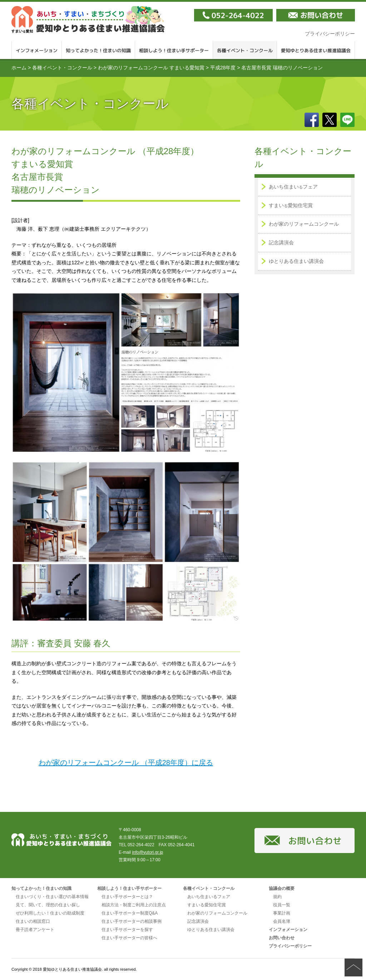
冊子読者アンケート (35, 930)
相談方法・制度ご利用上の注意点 (134, 905)
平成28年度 (223, 68)
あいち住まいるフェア (209, 897)
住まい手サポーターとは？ (127, 897)
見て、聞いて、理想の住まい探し (48, 905)
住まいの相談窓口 (33, 921)
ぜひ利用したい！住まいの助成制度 (50, 913)
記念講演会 (281, 242)
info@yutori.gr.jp (147, 852)
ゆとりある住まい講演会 (296, 261)
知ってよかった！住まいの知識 (98, 50)
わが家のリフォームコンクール (304, 224)
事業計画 (282, 913)
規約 (277, 897)
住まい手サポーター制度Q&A (130, 913)
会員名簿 (282, 921)
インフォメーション (37, 50)
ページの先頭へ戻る (353, 967)
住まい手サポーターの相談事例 (132, 921)
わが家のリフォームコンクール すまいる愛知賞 (151, 68)
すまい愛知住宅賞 (291, 205)
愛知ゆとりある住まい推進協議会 (88, 19)
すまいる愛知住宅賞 (207, 905)
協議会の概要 (282, 888)
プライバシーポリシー (330, 34)
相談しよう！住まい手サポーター (174, 50)
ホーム (19, 68)
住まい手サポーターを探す (127, 930)
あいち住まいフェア (293, 187)
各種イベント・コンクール (245, 50)
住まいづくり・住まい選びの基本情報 (52, 897)
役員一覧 (282, 905)
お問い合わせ (282, 938)
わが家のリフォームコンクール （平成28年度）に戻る (126, 763)
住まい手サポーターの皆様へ (129, 938)
